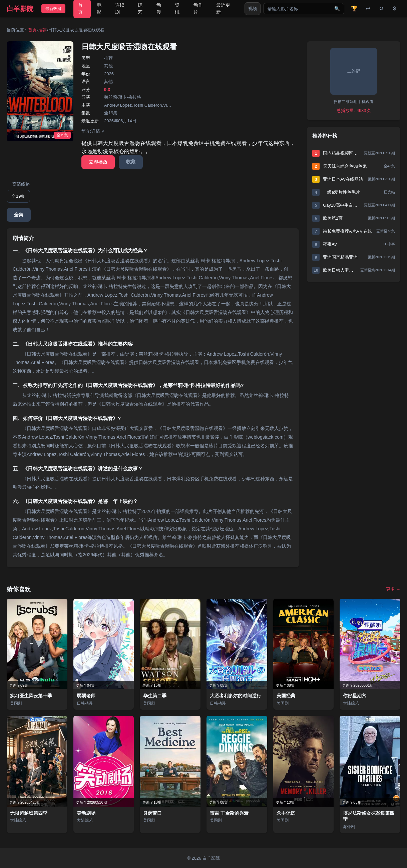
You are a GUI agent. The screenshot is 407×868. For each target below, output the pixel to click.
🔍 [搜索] (337, 9)
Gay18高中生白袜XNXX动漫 (342, 205)
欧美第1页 (333, 218)
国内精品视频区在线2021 (342, 153)
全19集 (18, 196)
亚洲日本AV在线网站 (343, 179)
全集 (19, 215)
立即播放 (98, 162)
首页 (32, 30)
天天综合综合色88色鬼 (345, 166)
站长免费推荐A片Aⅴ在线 (347, 231)
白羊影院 (20, 9)
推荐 (42, 30)
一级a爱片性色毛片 (341, 192)
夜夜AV (330, 244)
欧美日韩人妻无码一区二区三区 (340, 270)
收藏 (131, 162)
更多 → (393, 589)
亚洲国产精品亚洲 (340, 257)
